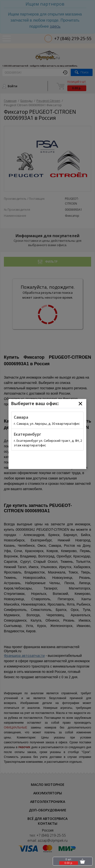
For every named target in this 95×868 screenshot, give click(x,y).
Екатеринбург (27, 434)
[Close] (80, 404)
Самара (21, 417)
